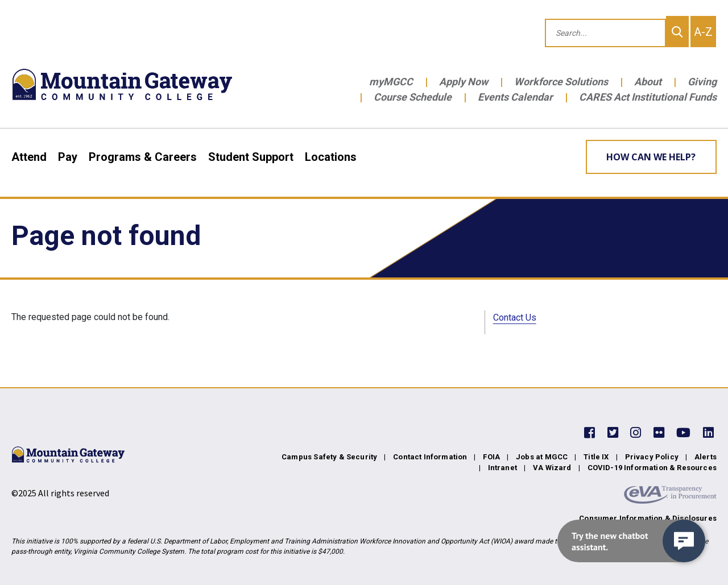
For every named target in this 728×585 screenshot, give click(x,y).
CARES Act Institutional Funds (648, 97)
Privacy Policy (652, 457)
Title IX (596, 457)
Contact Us (515, 318)
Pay (68, 157)
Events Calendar (515, 97)
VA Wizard (552, 468)
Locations (331, 157)
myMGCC (391, 82)
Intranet (502, 468)
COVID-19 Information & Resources (652, 468)
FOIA (491, 457)
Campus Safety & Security (329, 457)
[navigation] (631, 541)
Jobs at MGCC (542, 457)
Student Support (251, 157)
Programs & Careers (143, 157)
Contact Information (430, 457)
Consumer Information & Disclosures (648, 518)
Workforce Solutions (561, 82)
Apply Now (464, 82)
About (648, 82)
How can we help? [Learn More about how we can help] (651, 157)
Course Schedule (413, 97)
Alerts (706, 457)
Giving (702, 82)
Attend (29, 157)
